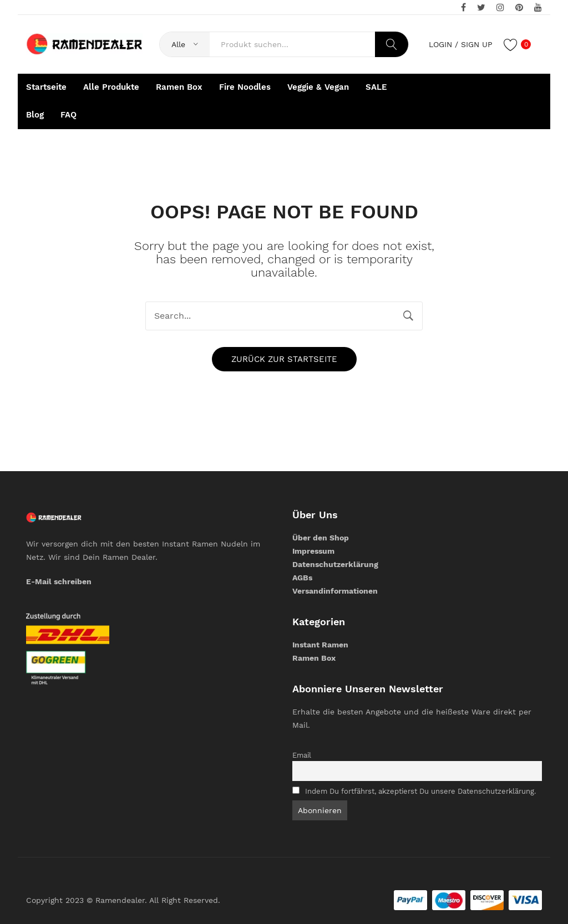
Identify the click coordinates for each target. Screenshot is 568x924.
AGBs (302, 578)
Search (392, 44)
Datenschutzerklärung (335, 564)
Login (440, 44)
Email (302, 755)
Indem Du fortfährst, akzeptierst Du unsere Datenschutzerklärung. (420, 791)
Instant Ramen (320, 645)
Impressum (313, 551)
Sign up (477, 44)
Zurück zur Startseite (284, 359)
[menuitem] (46, 88)
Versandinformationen (335, 591)
